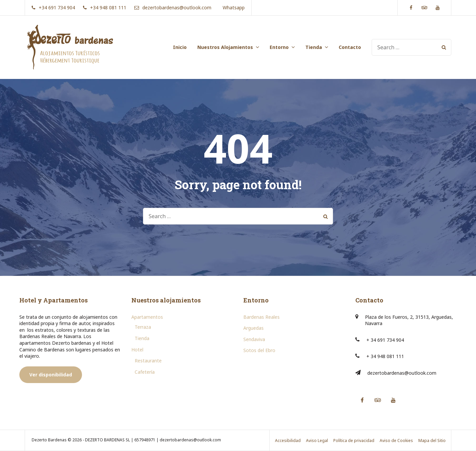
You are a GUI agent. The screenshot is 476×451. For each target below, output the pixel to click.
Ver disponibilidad (51, 375)
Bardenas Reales (261, 317)
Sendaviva (254, 339)
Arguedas (253, 328)
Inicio (180, 47)
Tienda (314, 47)
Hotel (137, 350)
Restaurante (148, 361)
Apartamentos (147, 317)
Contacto (350, 47)
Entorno (279, 47)
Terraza (143, 327)
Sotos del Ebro (259, 350)
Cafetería (145, 372)
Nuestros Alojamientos (225, 47)
